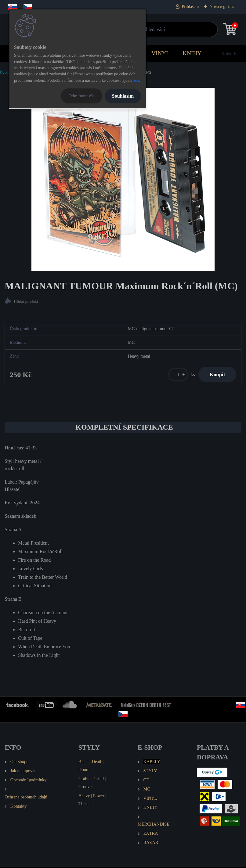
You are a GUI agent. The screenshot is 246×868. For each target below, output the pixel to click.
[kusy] (175, 375)
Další (226, 53)
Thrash (85, 805)
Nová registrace (223, 7)
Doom (84, 771)
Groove (85, 788)
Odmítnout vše (82, 96)
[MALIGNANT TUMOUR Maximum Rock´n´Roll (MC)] (123, 179)
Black (84, 763)
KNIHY (192, 53)
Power (99, 797)
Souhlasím (123, 96)
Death (97, 763)
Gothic (84, 780)
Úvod (4, 73)
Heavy (84, 797)
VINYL (161, 53)
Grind (99, 780)
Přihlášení (190, 7)
